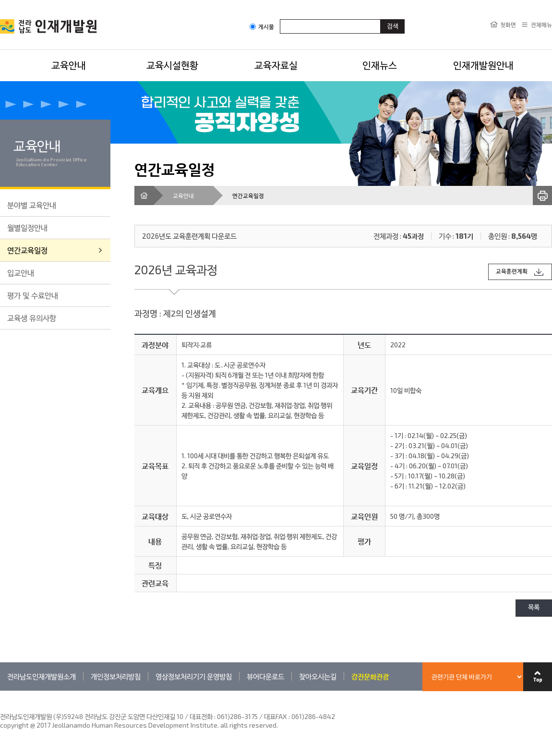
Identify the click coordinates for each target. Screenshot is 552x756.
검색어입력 (280, 19)
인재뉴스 (380, 65)
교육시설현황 (172, 65)
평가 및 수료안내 (33, 295)
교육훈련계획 (512, 272)
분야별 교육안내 (32, 205)
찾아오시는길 (318, 676)
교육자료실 (276, 65)
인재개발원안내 (483, 65)
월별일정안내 (27, 227)
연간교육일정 (27, 250)
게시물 (262, 27)
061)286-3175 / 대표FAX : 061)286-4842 (276, 716)
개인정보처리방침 (116, 676)
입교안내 (21, 273)
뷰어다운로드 (265, 676)
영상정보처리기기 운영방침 (194, 676)
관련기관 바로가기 (0, 690)
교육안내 (69, 65)
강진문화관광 (370, 676)
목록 (534, 608)
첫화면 (508, 24)
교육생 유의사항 (32, 318)
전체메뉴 (541, 24)
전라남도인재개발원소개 (42, 676)
